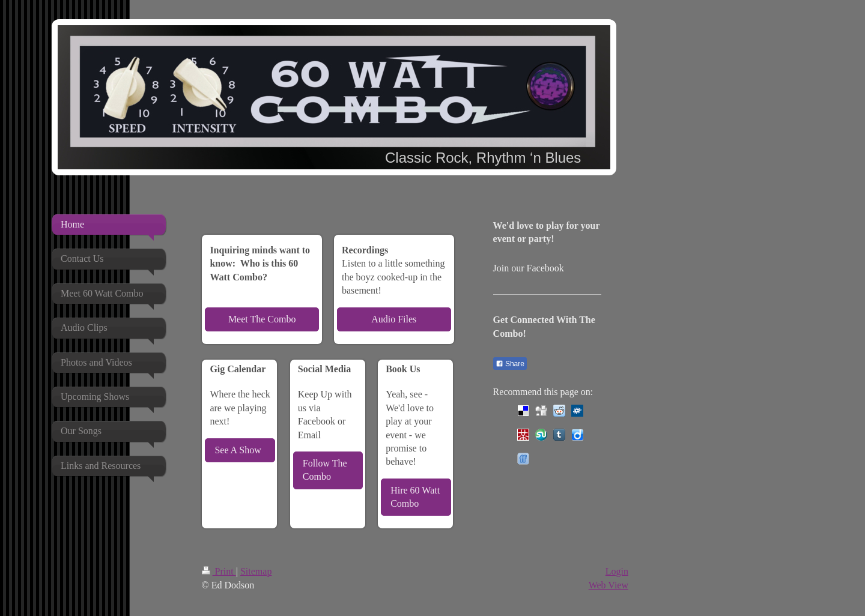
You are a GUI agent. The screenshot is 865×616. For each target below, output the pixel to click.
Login (617, 571)
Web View (609, 585)
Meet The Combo (262, 319)
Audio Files (394, 319)
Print (219, 571)
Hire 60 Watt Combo (415, 497)
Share (510, 364)
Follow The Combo (325, 470)
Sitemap (256, 571)
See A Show (238, 450)
